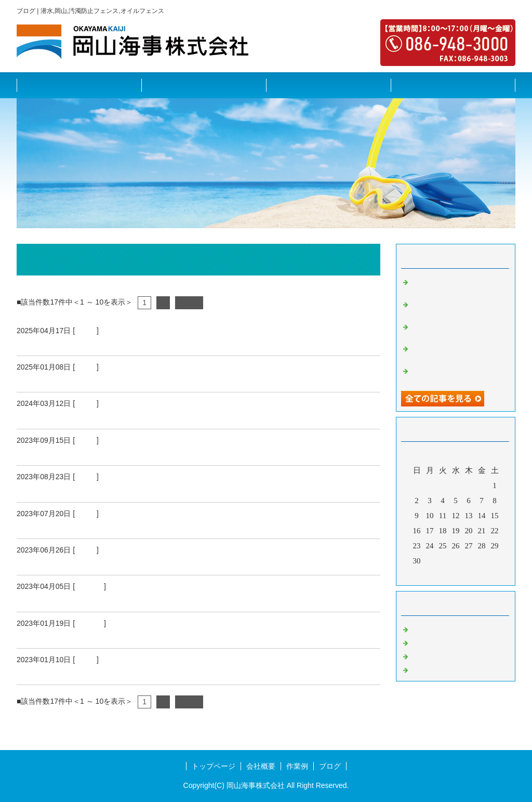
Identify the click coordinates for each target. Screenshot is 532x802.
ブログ (453, 85)
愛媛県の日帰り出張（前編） (77, 526)
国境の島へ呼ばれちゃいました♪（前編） (103, 453)
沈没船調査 (40, 562)
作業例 (329, 85)
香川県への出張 (49, 599)
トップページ (79, 85)
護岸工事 (426, 627)
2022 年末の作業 (54, 636)
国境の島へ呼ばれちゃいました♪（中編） (103, 379)
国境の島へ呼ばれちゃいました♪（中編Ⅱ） (108, 343)
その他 (86, 331)
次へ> (189, 303)
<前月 (436, 575)
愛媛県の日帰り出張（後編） (77, 490)
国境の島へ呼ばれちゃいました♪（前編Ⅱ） (108, 416)
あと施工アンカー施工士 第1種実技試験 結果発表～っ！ (141, 672)
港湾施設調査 (433, 641)
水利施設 (89, 586)
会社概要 (204, 85)
